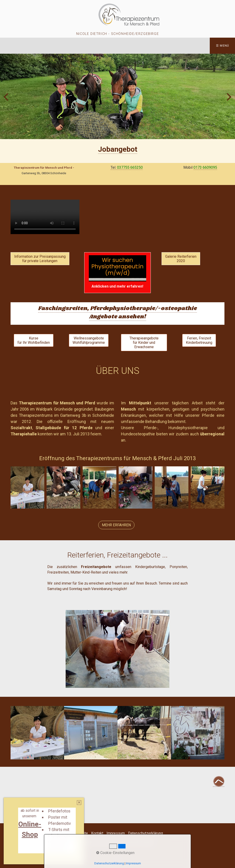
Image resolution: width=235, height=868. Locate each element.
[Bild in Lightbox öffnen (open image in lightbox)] (27, 487)
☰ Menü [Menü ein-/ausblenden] (223, 46)
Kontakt (97, 833)
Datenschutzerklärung (145, 833)
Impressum (116, 833)
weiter (228, 100)
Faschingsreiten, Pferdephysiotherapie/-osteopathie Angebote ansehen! (117, 312)
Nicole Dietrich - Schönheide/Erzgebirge (117, 34)
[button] (40, 259)
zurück (7, 100)
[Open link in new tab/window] (118, 149)
